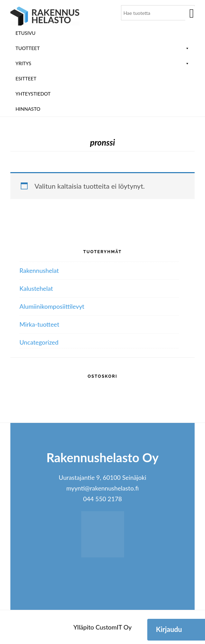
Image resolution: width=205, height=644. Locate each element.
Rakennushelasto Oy (45, 16)
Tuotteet (103, 48)
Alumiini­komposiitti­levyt (52, 306)
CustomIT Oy (113, 627)
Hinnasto (28, 109)
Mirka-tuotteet (39, 324)
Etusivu (26, 33)
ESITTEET (26, 78)
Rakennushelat (39, 270)
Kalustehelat (36, 288)
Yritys (103, 63)
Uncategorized (39, 342)
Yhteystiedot (33, 94)
